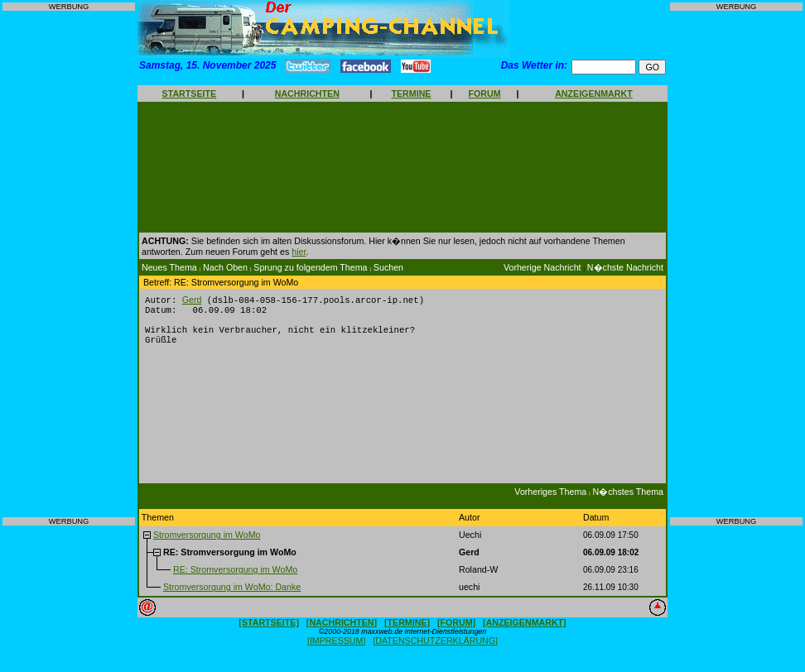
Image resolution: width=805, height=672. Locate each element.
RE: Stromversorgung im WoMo (235, 577)
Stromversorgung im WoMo (207, 542)
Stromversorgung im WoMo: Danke (232, 594)
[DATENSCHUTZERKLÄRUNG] (435, 648)
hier (299, 252)
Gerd (192, 300)
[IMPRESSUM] (336, 648)
